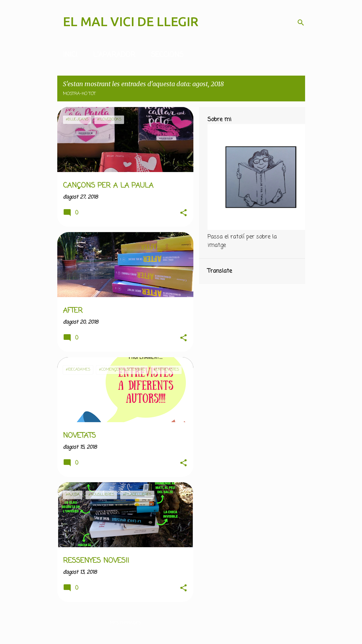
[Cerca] (301, 23)
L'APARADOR (114, 55)
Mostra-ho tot (79, 94)
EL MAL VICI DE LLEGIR (131, 21)
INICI (70, 55)
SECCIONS (167, 55)
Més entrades (125, 623)
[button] (183, 213)
